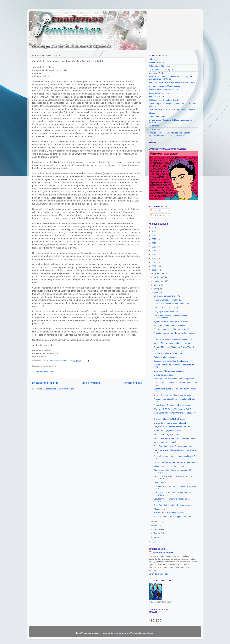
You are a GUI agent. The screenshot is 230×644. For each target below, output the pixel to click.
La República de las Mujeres (161, 70)
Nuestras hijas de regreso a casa (163, 89)
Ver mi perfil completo (158, 574)
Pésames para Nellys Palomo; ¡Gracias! (171, 329)
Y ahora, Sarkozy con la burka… (168, 300)
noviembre (159, 277)
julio (156, 289)
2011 (154, 262)
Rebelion (153, 59)
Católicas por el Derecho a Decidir (164, 100)
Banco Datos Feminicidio (160, 93)
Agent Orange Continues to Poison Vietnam (173, 405)
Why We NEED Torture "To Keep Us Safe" (172, 409)
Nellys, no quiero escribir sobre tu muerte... (173, 427)
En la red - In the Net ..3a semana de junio (172, 395)
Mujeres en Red (156, 73)
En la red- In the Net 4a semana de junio (171, 304)
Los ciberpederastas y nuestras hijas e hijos (173, 339)
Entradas (156, 210)
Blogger (150, 633)
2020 (154, 235)
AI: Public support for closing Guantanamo (172, 517)
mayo (157, 521)
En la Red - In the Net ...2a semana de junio (173, 446)
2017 (154, 247)
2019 (154, 239)
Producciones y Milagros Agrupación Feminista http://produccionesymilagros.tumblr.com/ (169, 134)
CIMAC (152, 113)
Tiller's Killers (160, 509)
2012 (154, 258)
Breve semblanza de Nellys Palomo (169, 419)
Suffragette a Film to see (160, 66)
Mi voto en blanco (161, 482)
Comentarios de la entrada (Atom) (60, 389)
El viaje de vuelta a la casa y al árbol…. (171, 423)
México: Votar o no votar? (165, 442)
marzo (157, 529)
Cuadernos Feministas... (163, 552)
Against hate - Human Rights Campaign (171, 321)
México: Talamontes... (163, 375)
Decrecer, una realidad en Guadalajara (171, 361)
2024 (154, 231)
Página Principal (91, 383)
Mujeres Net (154, 126)
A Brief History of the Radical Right (169, 513)
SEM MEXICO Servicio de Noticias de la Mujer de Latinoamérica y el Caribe (171, 78)
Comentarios (157, 215)
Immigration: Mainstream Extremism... (170, 325)
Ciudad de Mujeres (157, 116)
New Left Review (156, 62)
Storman (125, 633)
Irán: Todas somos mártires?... (167, 296)
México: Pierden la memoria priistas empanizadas (176, 438)
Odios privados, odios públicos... (168, 357)
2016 (154, 251)
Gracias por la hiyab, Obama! (167, 435)
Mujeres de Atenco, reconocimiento (169, 371)
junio (157, 293)
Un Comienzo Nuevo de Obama (168, 353)
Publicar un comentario (46, 371)
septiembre (159, 281)
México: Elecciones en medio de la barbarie (173, 343)
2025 (154, 228)
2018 (154, 243)
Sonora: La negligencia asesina (168, 431)
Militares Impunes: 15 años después (170, 466)
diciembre (159, 273)
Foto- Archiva (155, 129)
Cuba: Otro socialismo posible (167, 307)
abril (156, 525)
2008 (154, 542)
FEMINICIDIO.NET (157, 96)
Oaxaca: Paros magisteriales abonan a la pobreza (176, 462)
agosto (157, 285)
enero (157, 537)
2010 (154, 266)
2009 (154, 270)
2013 (154, 255)
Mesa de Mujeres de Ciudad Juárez (164, 86)
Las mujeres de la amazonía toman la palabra (174, 379)
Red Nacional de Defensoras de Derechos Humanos (172, 82)
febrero (158, 533)
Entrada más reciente (45, 383)
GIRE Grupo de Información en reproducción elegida (172, 109)
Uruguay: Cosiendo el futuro (166, 311)
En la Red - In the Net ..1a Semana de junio (173, 505)
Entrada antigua (132, 383)
